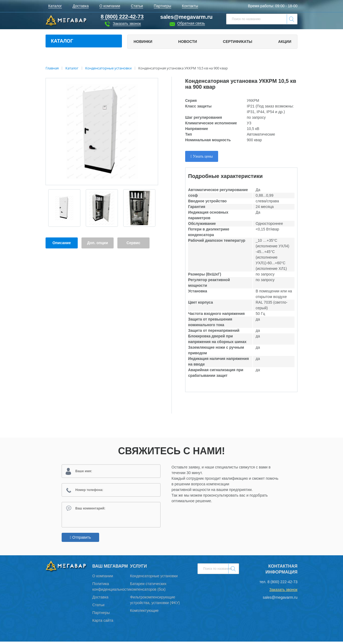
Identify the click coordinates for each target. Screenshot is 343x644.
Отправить (80, 540)
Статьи (98, 607)
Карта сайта (103, 623)
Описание (62, 243)
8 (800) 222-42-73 (282, 584)
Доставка (100, 600)
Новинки (143, 42)
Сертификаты (238, 42)
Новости (188, 42)
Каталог (62, 41)
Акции (285, 42)
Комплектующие (144, 613)
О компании (103, 578)
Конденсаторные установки (154, 578)
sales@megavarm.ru (186, 17)
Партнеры (101, 615)
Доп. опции (98, 243)
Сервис (133, 243)
